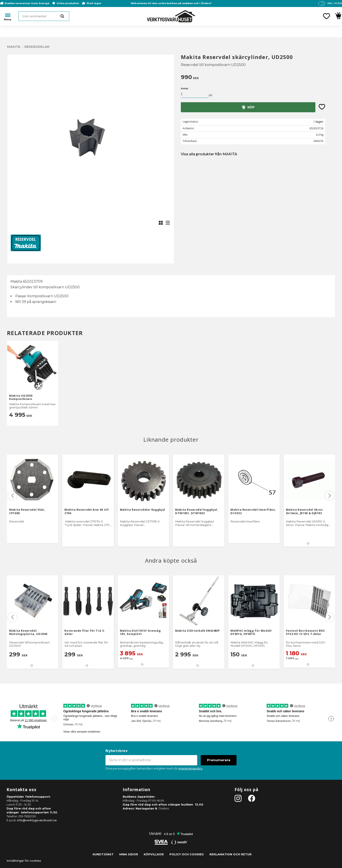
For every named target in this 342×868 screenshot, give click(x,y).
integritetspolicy (190, 769)
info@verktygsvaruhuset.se (37, 820)
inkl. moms (335, 3)
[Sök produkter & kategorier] (44, 16)
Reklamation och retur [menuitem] (231, 854)
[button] (326, 16)
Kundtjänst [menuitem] (103, 854)
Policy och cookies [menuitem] (187, 854)
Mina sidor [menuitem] (129, 854)
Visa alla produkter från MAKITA (209, 154)
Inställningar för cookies (24, 861)
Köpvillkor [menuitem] (154, 854)
